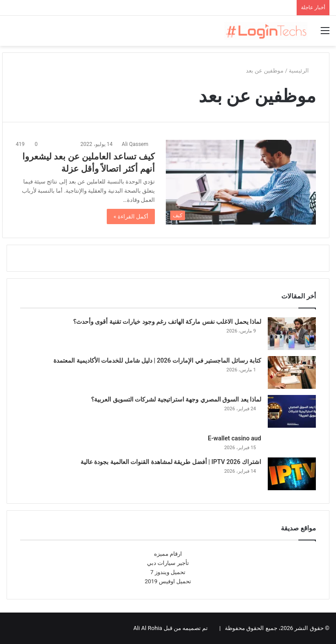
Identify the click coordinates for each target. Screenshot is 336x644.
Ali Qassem (135, 144)
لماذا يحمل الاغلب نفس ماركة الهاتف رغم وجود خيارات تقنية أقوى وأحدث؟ (167, 322)
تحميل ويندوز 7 (168, 572)
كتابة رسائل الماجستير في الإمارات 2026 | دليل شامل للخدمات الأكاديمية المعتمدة (157, 360)
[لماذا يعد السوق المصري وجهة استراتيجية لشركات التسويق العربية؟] (292, 411)
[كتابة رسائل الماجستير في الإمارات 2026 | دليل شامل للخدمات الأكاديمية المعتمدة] (292, 372)
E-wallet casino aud (234, 438)
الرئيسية (302, 71)
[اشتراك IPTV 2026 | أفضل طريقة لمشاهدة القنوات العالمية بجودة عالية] (292, 474)
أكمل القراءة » (131, 216)
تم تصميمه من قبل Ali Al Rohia (171, 628)
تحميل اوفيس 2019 (168, 581)
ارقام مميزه (168, 554)
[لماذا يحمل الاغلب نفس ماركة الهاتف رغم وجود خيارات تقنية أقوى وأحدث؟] (292, 334)
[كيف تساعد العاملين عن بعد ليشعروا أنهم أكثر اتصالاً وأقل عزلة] (241, 182)
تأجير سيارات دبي (168, 563)
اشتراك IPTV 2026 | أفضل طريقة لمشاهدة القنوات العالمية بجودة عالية (171, 462)
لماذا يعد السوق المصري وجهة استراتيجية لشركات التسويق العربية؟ (176, 399)
